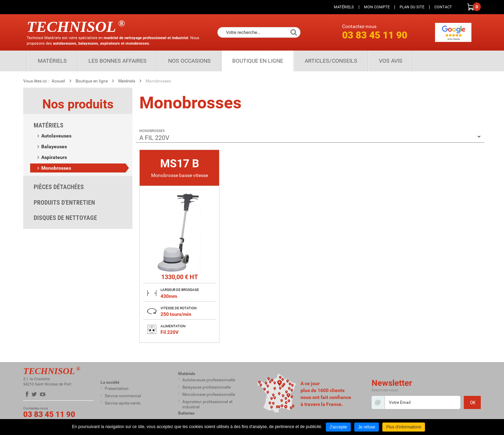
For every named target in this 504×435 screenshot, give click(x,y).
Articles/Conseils (331, 61)
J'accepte (338, 427)
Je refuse (367, 427)
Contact (443, 7)
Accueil (58, 81)
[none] (179, 246)
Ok (294, 32)
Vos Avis (391, 61)
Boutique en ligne (258, 61)
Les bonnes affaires (118, 61)
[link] (179, 247)
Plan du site (412, 7)
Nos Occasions (189, 61)
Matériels (344, 7)
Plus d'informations (404, 427)
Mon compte (377, 7)
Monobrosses (158, 81)
